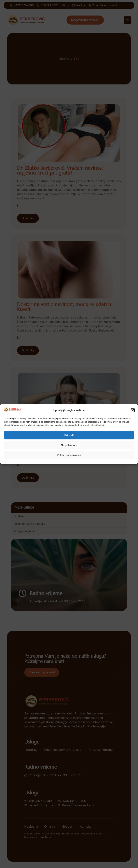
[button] (133, 410)
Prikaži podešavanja (69, 455)
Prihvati (69, 435)
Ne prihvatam (69, 445)
